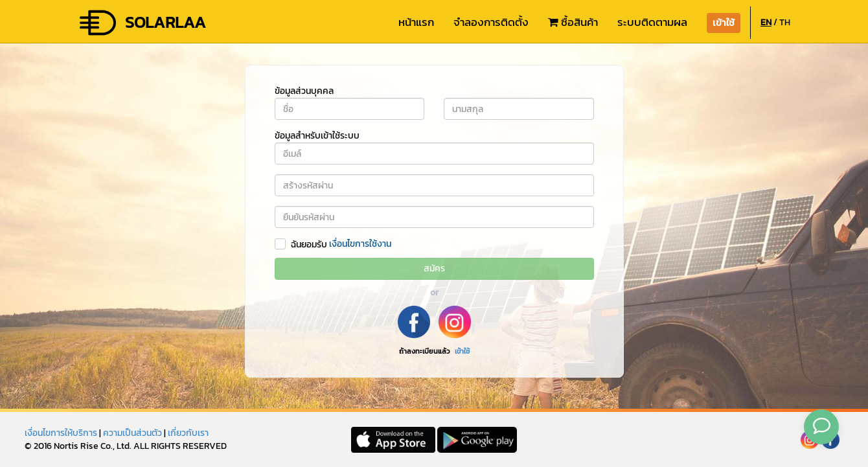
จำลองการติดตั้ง (491, 22)
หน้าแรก (416, 22)
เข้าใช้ (462, 351)
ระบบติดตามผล (652, 22)
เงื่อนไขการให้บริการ (61, 433)
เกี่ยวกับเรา (188, 433)
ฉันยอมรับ (309, 245)
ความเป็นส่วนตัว (132, 433)
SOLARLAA (142, 23)
